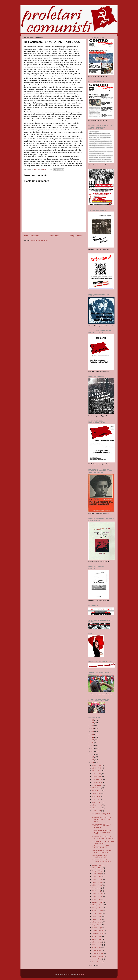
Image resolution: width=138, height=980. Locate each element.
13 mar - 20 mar (98, 933)
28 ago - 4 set (97, 865)
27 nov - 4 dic (97, 777)
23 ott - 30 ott (97, 791)
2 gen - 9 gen (97, 962)
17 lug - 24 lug (97, 882)
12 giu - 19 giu (97, 896)
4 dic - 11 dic (97, 774)
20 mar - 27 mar (98, 931)
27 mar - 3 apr (97, 928)
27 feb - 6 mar (97, 939)
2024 (93, 726)
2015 (93, 751)
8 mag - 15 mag (98, 911)
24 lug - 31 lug (97, 879)
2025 (93, 723)
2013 (93, 757)
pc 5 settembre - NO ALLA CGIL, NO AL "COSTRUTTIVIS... (103, 851)
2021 (93, 734)
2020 (93, 737)
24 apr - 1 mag (97, 916)
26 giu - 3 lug (97, 891)
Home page (54, 236)
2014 (93, 754)
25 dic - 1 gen (97, 765)
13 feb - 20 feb (97, 945)
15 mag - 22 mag (98, 908)
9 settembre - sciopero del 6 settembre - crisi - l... (101, 814)
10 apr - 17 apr (97, 922)
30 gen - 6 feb (97, 950)
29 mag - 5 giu (97, 902)
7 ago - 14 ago (97, 874)
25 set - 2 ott (97, 802)
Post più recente (32, 236)
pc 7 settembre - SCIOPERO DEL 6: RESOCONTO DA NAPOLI (101, 819)
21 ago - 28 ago (98, 868)
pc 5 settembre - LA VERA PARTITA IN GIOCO (101, 847)
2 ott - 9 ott (96, 799)
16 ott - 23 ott (97, 794)
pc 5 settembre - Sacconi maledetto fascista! (100, 856)
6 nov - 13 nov (97, 785)
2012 (93, 760)
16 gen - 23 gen (98, 956)
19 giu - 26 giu (97, 894)
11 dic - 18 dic (97, 771)
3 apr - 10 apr (97, 925)
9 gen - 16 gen (97, 959)
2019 (93, 740)
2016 (93, 748)
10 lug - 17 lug (97, 885)
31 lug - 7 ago (97, 876)
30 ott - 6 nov (97, 788)
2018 (93, 743)
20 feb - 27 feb (97, 942)
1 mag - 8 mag (97, 913)
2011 (93, 763)
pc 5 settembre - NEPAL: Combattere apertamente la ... (103, 861)
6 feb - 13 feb (97, 948)
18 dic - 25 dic (97, 768)
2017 (93, 746)
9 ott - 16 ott (96, 796)
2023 (93, 729)
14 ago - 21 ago (98, 871)
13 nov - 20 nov (98, 782)
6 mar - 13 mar (97, 936)
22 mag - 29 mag (98, 905)
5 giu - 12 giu (97, 899)
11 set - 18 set (97, 808)
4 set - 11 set (97, 811)
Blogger (81, 975)
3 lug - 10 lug (97, 888)
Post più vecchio (76, 236)
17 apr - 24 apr (97, 919)
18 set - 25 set (97, 805)
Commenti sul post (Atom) (39, 240)
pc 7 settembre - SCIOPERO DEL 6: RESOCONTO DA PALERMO (101, 826)
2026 (93, 720)
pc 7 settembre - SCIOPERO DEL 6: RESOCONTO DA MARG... (101, 832)
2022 (93, 731)
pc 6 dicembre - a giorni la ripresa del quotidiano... (103, 842)
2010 (93, 965)
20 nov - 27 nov (98, 779)
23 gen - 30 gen (98, 953)
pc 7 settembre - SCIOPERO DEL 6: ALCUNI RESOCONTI (102, 838)
